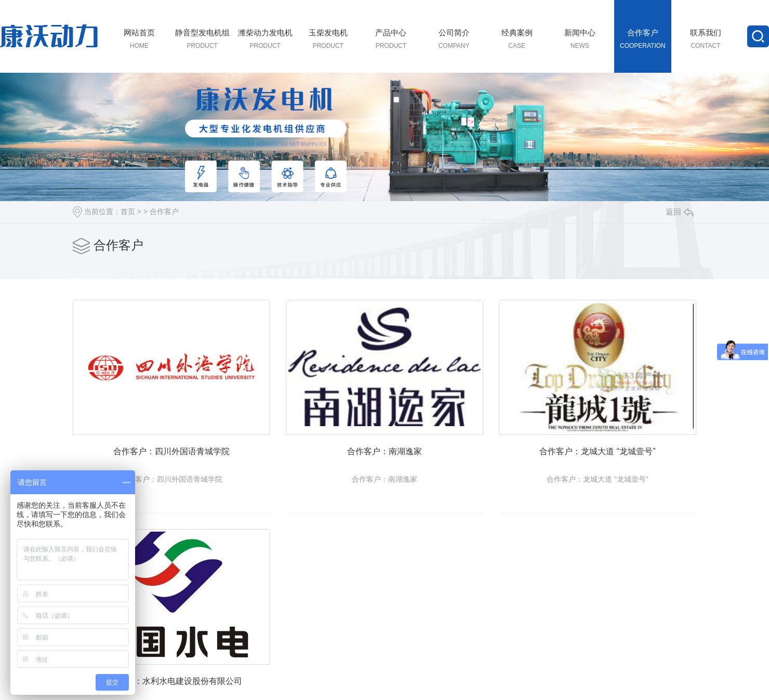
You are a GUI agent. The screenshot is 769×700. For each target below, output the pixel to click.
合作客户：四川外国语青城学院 (178, 458)
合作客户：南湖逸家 (403, 458)
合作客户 (164, 212)
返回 (680, 212)
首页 (128, 212)
